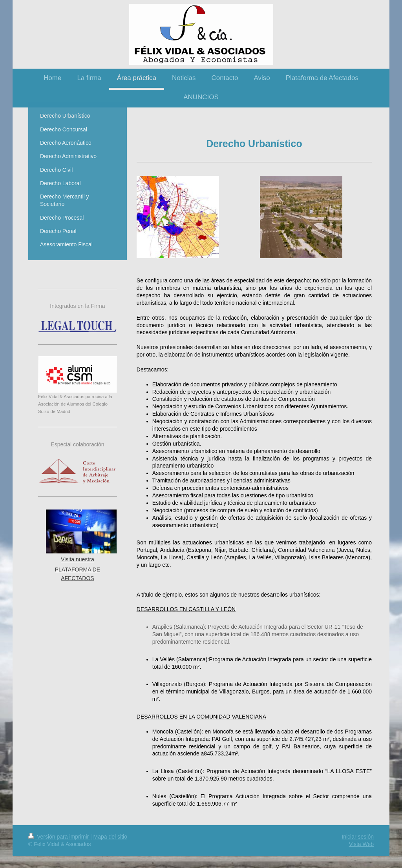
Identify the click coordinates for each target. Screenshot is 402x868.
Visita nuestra (78, 559)
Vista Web (361, 844)
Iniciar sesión (358, 837)
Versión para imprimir (59, 837)
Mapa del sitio (110, 837)
